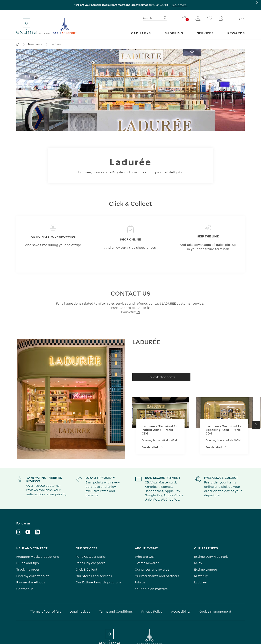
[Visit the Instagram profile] (19, 532)
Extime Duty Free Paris (211, 557)
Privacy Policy (152, 611)
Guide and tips (28, 563)
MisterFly (201, 576)
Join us (140, 582)
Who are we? (145, 557)
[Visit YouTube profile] (28, 532)
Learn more (179, 5)
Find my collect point (33, 576)
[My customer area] (198, 18)
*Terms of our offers (45, 611)
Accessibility (181, 611)
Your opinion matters (151, 589)
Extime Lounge (206, 569)
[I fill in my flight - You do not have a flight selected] (185, 18)
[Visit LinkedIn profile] (37, 532)
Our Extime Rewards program (98, 582)
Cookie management (215, 611)
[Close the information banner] (257, 3)
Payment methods (31, 582)
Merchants (35, 44)
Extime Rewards (147, 563)
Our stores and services (94, 576)
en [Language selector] (242, 19)
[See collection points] (161, 377)
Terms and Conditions (116, 611)
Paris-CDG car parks (91, 557)
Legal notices (80, 611)
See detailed (152, 447)
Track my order (28, 569)
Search (147, 18)
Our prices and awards (152, 569)
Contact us (25, 589)
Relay (198, 563)
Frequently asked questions (38, 557)
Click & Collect (86, 569)
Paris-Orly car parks (90, 563)
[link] (141, 33)
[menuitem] (141, 33)
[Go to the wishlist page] (210, 18)
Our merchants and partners (157, 576)
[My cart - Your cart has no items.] (221, 18)
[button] (256, 425)
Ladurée (200, 582)
